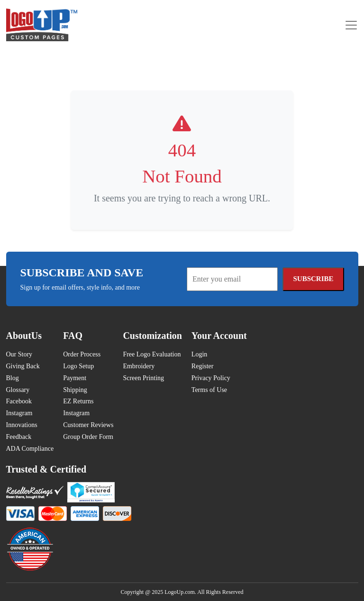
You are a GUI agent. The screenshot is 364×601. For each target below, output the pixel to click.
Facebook (19, 401)
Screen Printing (143, 378)
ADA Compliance (30, 449)
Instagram (19, 413)
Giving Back (23, 366)
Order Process (82, 354)
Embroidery (139, 366)
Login (199, 354)
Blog (13, 378)
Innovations (22, 425)
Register (203, 366)
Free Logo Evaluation (152, 354)
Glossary (18, 390)
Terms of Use (209, 390)
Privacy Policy (211, 378)
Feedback (19, 437)
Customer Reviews (88, 425)
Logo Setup (78, 366)
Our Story (19, 354)
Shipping (75, 390)
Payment (75, 378)
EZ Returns (78, 401)
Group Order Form (88, 437)
